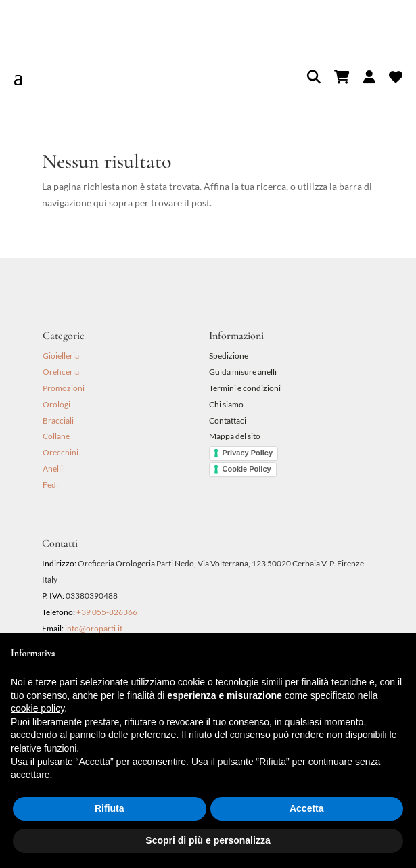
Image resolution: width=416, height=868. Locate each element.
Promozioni (64, 388)
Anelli (53, 469)
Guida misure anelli (243, 372)
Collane (56, 436)
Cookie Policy (247, 469)
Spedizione (229, 356)
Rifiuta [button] (110, 808)
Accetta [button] (307, 808)
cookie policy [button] (38, 708)
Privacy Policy (248, 453)
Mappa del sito (235, 436)
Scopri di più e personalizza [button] (208, 840)
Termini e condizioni (246, 388)
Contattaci (228, 420)
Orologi (56, 404)
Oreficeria (61, 372)
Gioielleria (61, 356)
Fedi (50, 485)
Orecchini (61, 452)
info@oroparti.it (94, 628)
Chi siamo (226, 404)
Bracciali (58, 420)
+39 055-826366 (107, 612)
